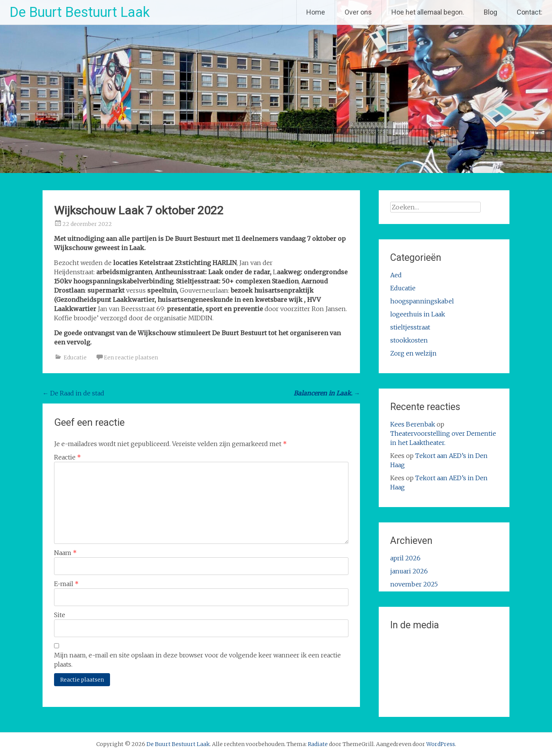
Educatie (75, 357)
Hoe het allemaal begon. (428, 12)
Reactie (67, 457)
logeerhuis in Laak (418, 314)
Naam (65, 553)
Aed (396, 275)
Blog (490, 12)
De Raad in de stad (73, 393)
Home (316, 12)
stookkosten (409, 340)
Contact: (530, 12)
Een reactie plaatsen (131, 357)
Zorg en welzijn (413, 353)
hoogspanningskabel (422, 301)
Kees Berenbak (413, 424)
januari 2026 (409, 571)
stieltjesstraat (410, 327)
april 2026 (405, 558)
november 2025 (414, 584)
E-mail (66, 584)
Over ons (358, 12)
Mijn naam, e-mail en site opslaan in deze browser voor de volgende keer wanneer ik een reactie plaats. (197, 660)
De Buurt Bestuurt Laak (80, 12)
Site (60, 615)
